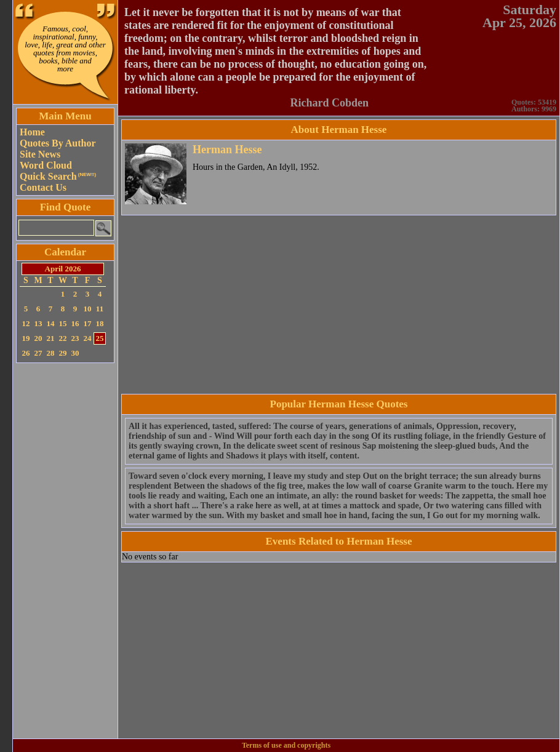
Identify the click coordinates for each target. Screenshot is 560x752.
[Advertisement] (65, 551)
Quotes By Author (58, 143)
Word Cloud (46, 165)
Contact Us (43, 187)
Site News (40, 154)
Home (32, 132)
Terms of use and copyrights (286, 745)
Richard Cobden (329, 103)
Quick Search (58, 176)
